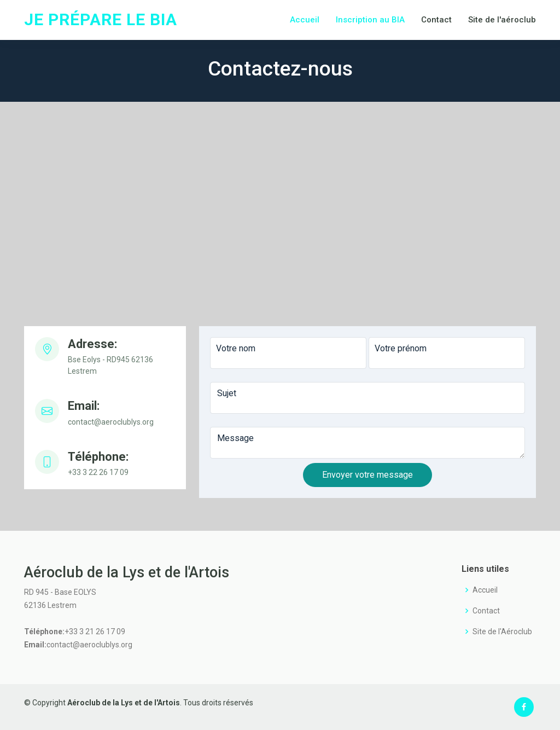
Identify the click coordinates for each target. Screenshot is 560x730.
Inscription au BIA (370, 20)
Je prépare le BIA (101, 19)
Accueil (305, 20)
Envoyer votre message (367, 475)
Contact (436, 20)
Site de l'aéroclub (502, 20)
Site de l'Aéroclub (502, 631)
